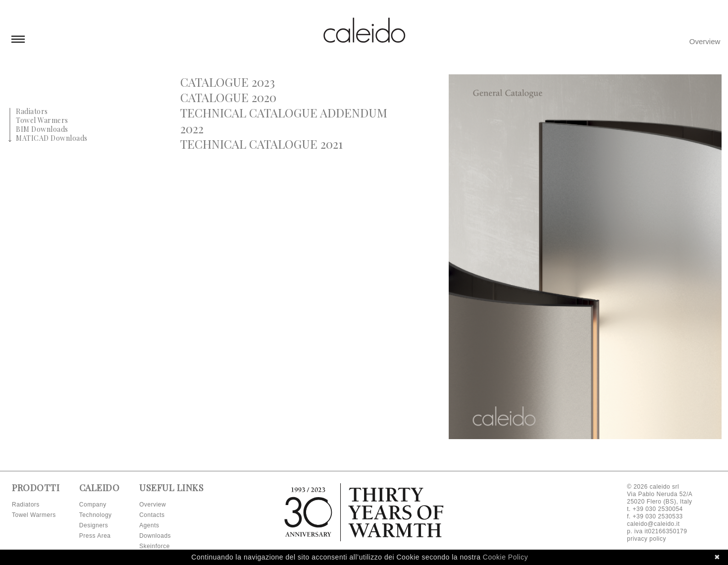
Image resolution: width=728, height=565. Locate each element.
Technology (96, 515)
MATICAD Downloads (52, 138)
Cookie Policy (505, 557)
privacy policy (647, 539)
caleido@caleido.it (653, 524)
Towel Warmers (42, 120)
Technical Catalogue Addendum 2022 (284, 120)
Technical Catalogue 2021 (261, 144)
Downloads (155, 536)
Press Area (95, 536)
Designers (94, 525)
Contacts (152, 515)
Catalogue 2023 (228, 82)
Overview (705, 41)
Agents (149, 525)
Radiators (32, 111)
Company (93, 505)
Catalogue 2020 (228, 97)
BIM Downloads (42, 129)
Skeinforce (155, 546)
